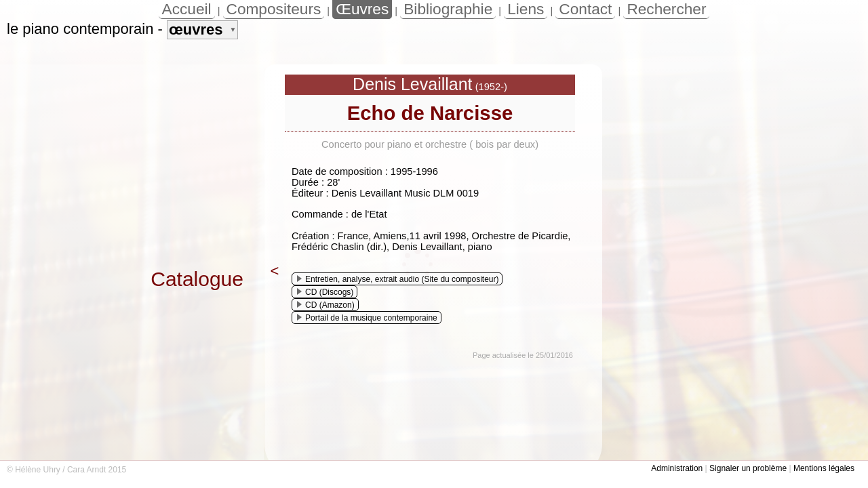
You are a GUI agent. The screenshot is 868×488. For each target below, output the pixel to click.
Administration (677, 468)
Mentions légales (824, 468)
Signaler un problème (748, 468)
